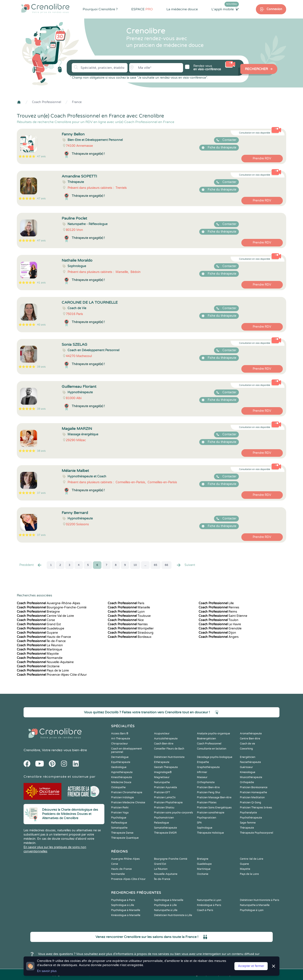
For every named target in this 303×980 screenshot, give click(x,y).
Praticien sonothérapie (211, 813)
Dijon (217, 633)
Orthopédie (247, 782)
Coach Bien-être (164, 744)
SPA (199, 823)
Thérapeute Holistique (210, 833)
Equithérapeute (121, 762)
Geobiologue (119, 767)
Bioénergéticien (206, 739)
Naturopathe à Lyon (209, 900)
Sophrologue (205, 828)
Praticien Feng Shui (209, 792)
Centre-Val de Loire (45, 616)
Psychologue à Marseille (126, 910)
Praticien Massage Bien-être (214, 797)
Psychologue (119, 818)
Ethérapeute (162, 762)
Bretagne (38, 612)
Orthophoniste (206, 782)
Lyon (126, 612)
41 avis (41, 283)
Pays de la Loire (43, 671)
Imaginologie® (163, 772)
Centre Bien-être (250, 739)
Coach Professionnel (47, 102)
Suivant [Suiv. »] (186, 565)
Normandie (40, 658)
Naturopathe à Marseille (255, 905)
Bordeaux (130, 637)
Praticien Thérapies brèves (256, 808)
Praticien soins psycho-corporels (173, 813)
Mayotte (38, 654)
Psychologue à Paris (123, 900)
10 (135, 565)
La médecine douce (182, 9)
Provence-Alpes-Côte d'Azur (52, 675)
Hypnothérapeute (122, 772)
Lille (216, 603)
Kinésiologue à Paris (209, 905)
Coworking (246, 749)
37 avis (41, 493)
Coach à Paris (205, 910)
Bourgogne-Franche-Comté (52, 607)
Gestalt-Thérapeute (166, 767)
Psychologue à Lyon (252, 910)
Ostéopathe (118, 787)
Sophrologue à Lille (123, 905)
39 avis (41, 367)
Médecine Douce (121, 782)
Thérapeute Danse (122, 833)
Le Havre (220, 624)
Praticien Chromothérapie (127, 792)
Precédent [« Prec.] (31, 565)
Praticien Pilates (207, 803)
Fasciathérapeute (250, 762)
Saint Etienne (223, 616)
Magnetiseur (162, 777)
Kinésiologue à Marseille (126, 915)
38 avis (41, 451)
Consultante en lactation (212, 749)
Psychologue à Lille (165, 905)
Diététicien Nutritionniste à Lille (173, 915)
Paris (126, 603)
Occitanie (38, 666)
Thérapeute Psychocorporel (256, 833)
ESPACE (142, 9)
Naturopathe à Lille (166, 910)
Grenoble (220, 628)
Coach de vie (247, 744)
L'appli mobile (225, 9)
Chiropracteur (120, 744)
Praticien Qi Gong (251, 803)
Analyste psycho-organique (213, 734)
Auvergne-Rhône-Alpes (49, 603)
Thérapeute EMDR (165, 833)
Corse (36, 620)
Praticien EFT (162, 792)
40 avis (41, 325)
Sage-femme (248, 823)
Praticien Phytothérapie (168, 803)
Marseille (129, 607)
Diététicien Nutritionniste (169, 757)
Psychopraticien (207, 818)
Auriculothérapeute (166, 739)
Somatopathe (119, 828)
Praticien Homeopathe (253, 792)
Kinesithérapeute (122, 777)
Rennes (219, 607)
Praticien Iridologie (122, 797)
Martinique (39, 650)
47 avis (41, 156)
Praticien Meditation (252, 797)
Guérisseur (246, 767)
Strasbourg (131, 633)
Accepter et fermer (251, 966)
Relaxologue (161, 823)
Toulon (219, 620)
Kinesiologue (248, 772)
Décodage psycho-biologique (215, 757)
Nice (126, 620)
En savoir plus (47, 971)
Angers (219, 637)
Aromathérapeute (251, 734)
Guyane (37, 633)
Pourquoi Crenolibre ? (100, 9)
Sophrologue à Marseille (169, 900)
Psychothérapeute (251, 818)
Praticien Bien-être (208, 787)
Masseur (202, 777)
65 (155, 565)
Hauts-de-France (44, 637)
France (77, 102)
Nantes (128, 624)
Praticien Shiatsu (164, 808)
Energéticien (248, 757)
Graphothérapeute (208, 767)
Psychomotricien (164, 818)
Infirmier (202, 772)
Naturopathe (162, 782)
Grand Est (39, 624)
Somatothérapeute (165, 828)
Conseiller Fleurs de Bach (169, 749)
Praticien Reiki (120, 808)
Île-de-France (41, 641)
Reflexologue (119, 823)
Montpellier (131, 628)
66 (166, 565)
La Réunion (40, 645)
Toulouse (129, 616)
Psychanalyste (248, 813)
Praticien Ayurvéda (165, 787)
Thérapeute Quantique (125, 838)
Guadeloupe (41, 628)
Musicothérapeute (251, 777)
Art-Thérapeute (121, 739)
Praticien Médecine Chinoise (128, 803)
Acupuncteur (162, 734)
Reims (218, 612)
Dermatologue (120, 757)
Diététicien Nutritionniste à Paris (260, 900)
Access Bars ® (120, 734)
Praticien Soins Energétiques (214, 808)
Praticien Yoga (120, 813)
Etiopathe (203, 762)
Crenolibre (32, 750)
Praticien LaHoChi (165, 797)
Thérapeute (247, 828)
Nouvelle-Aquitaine (45, 662)
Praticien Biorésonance (254, 787)
